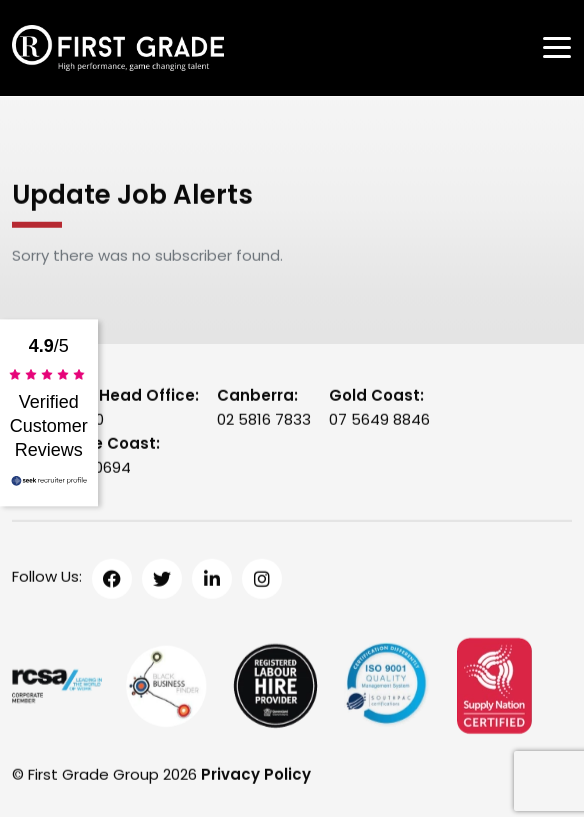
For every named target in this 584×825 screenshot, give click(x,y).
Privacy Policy (256, 775)
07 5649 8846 (379, 420)
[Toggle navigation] (557, 47)
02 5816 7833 (264, 420)
